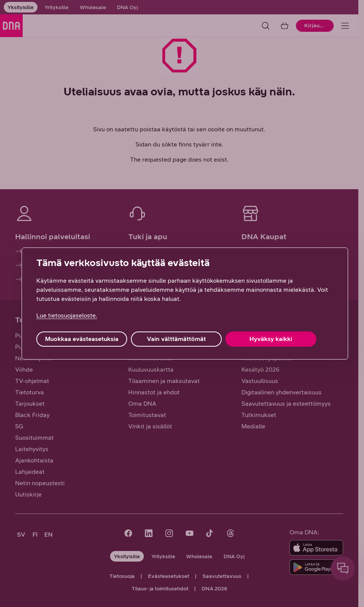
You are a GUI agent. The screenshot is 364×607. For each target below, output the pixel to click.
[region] (185, 303)
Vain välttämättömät (176, 339)
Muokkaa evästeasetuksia (82, 339)
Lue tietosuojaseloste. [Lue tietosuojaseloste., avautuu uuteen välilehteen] (67, 315)
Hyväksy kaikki (271, 339)
